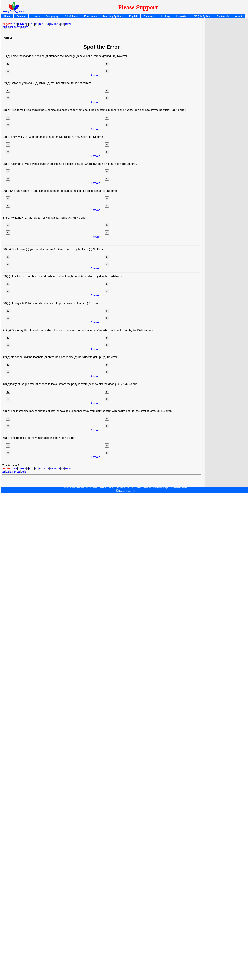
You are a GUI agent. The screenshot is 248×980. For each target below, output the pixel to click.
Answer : (96, 75)
